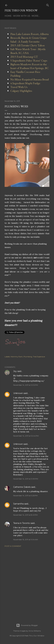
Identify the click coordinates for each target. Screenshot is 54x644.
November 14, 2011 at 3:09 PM (26, 479)
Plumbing (28, 357)
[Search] (48, 5)
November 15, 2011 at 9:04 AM (26, 540)
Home (8, 16)
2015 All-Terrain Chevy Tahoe (28, 45)
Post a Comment (13, 546)
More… (36, 16)
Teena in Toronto (22, 523)
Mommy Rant (17, 357)
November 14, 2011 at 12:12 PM (26, 385)
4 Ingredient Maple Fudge (25, 83)
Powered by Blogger (27, 625)
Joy (15, 371)
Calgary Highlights (21, 91)
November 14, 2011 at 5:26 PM (25, 496)
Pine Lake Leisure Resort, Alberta (29, 34)
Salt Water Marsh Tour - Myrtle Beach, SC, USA (28, 51)
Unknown (18, 393)
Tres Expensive (39, 357)
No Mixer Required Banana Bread (30, 79)
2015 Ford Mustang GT (24, 57)
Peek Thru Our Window (21, 10)
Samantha (18, 504)
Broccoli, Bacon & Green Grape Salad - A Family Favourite (28, 40)
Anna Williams (35, 631)
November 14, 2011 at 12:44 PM (26, 436)
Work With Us (22, 16)
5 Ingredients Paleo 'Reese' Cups (29, 60)
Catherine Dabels (22, 487)
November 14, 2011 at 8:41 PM (25, 515)
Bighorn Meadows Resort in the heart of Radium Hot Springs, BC (30, 66)
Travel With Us (19, 87)
